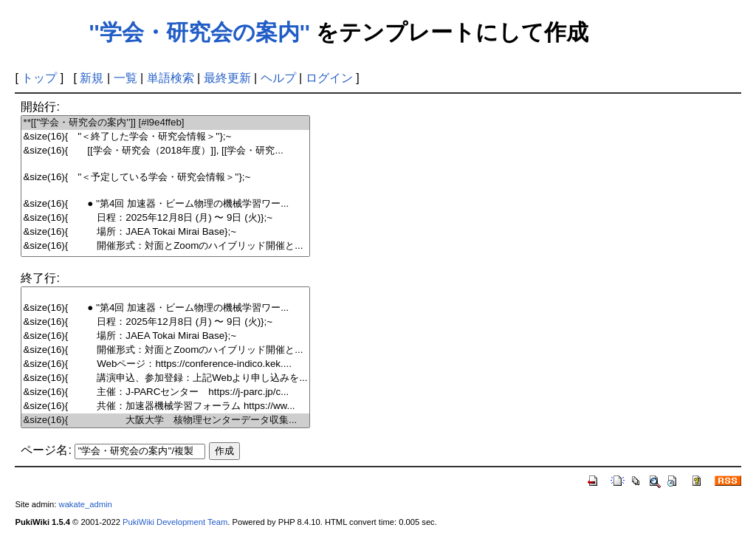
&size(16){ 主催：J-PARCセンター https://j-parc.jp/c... (165, 392)
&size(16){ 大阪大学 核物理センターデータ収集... (165, 420)
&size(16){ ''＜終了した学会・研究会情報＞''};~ (165, 137)
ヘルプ (278, 78)
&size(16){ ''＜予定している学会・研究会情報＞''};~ (165, 178)
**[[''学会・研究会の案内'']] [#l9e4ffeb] (165, 123)
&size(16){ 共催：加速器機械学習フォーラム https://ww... (165, 406)
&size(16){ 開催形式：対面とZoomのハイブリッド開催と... (165, 246)
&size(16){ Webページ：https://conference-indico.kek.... (165, 364)
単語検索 (171, 78)
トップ (39, 78)
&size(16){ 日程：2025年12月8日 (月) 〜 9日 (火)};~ (165, 218)
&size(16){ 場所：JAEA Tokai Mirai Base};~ (165, 232)
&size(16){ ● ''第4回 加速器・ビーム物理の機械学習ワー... (165, 204)
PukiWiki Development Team (175, 522)
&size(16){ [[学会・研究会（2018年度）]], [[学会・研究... (165, 151)
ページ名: (46, 450)
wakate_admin (86, 504)
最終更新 (227, 78)
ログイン (329, 78)
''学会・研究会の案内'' (199, 32)
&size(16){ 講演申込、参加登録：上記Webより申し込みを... (165, 378)
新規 (92, 78)
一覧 (126, 78)
